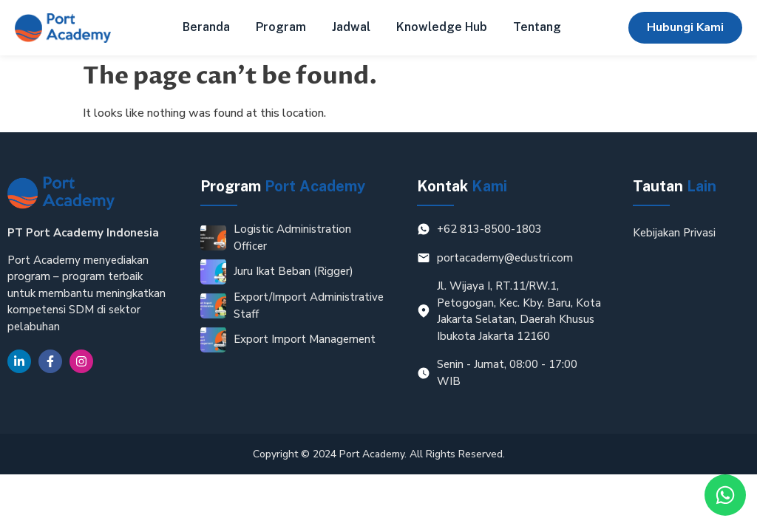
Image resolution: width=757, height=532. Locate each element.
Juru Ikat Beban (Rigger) (293, 271)
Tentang (537, 27)
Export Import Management (305, 339)
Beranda (206, 27)
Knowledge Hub (442, 27)
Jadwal (351, 27)
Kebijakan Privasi (674, 233)
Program (281, 27)
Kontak (462, 186)
